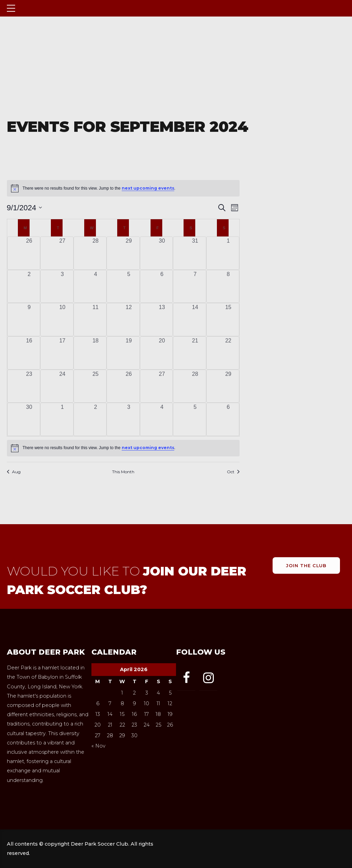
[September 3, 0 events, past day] (62, 287)
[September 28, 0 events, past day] (195, 386)
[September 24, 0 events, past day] (62, 386)
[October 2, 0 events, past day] (96, 419)
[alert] (123, 448)
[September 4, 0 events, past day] (96, 287)
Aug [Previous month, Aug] (14, 472)
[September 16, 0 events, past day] (29, 353)
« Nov (98, 746)
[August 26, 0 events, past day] (29, 253)
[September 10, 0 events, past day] (62, 320)
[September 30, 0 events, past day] (29, 419)
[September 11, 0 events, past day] (96, 320)
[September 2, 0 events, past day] (29, 287)
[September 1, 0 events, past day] (228, 253)
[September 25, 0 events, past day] (96, 386)
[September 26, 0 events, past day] (129, 386)
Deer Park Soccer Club (87, 8)
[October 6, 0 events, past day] (228, 419)
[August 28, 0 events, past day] (96, 253)
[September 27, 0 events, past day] (162, 386)
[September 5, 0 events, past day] (129, 287)
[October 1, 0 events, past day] (62, 419)
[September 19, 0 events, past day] (129, 353)
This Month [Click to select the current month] (123, 472)
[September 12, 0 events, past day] (129, 320)
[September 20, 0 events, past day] (162, 353)
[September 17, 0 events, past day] (62, 353)
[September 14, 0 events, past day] (195, 320)
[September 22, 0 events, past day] (228, 353)
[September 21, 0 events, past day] (195, 353)
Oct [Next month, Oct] (233, 472)
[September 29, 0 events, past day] (228, 386)
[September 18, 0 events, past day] (96, 353)
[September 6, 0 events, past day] (162, 287)
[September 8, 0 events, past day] (228, 287)
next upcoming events (148, 188)
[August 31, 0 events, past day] (195, 253)
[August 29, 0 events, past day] (129, 253)
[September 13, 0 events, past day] (162, 320)
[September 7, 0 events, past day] (195, 287)
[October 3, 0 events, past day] (129, 419)
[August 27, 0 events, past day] (62, 253)
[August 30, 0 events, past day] (162, 253)
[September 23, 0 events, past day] (29, 386)
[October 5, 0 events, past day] (195, 419)
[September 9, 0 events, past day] (29, 320)
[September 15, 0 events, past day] (228, 320)
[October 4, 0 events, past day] (162, 419)
